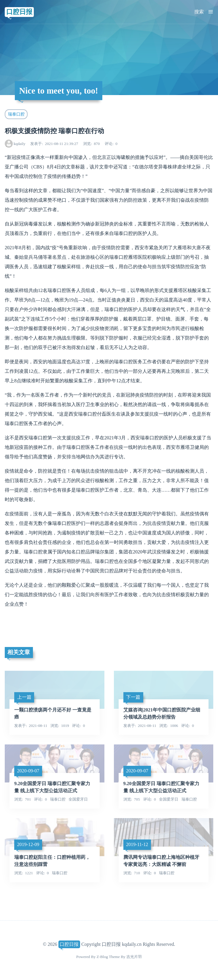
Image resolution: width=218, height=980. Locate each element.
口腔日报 (19, 12)
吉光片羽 (134, 957)
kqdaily (20, 144)
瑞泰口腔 (16, 114)
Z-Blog (102, 957)
